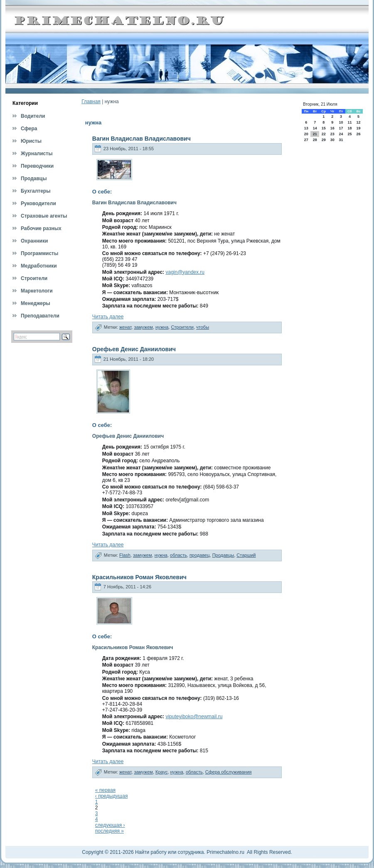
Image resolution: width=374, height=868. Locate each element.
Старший (246, 555)
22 (324, 134)
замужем (143, 327)
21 (315, 134)
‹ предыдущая (112, 796)
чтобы (203, 327)
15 (324, 128)
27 (306, 140)
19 (359, 128)
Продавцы (223, 555)
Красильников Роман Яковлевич (139, 577)
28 (315, 140)
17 (341, 128)
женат (125, 327)
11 (349, 122)
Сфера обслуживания (229, 772)
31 (341, 140)
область (178, 555)
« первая (105, 790)
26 (359, 134)
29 (324, 140)
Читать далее (108, 317)
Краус (161, 772)
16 (332, 128)
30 (332, 140)
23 (332, 134)
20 (306, 134)
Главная (91, 102)
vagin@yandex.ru (185, 272)
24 (341, 134)
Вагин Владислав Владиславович (141, 139)
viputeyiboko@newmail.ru (194, 717)
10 (341, 122)
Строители (182, 327)
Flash (125, 555)
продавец (200, 555)
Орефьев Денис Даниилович (134, 349)
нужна (162, 327)
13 (306, 128)
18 (349, 128)
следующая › (110, 825)
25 (349, 134)
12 (359, 122)
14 (315, 128)
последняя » (109, 831)
